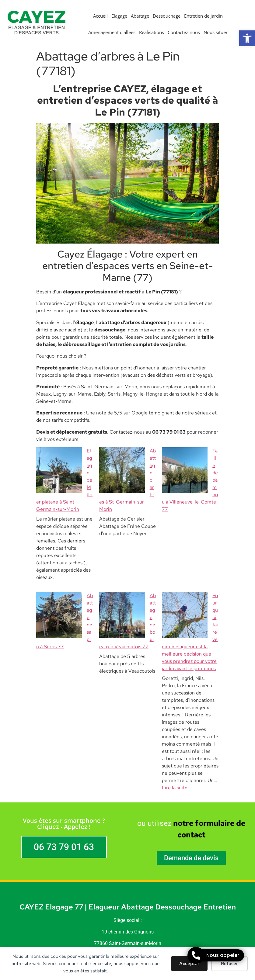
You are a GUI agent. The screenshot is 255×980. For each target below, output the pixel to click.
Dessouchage (167, 16)
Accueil (100, 16)
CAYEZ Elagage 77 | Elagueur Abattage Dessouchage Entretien (128, 819)
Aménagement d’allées (112, 32)
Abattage (140, 16)
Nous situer (216, 32)
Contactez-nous (184, 32)
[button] (247, 38)
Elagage (119, 16)
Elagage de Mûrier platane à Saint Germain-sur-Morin (64, 458)
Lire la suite (175, 700)
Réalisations (152, 32)
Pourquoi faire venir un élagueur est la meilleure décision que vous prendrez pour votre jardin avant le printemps (189, 566)
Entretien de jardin (203, 16)
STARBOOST (137, 920)
